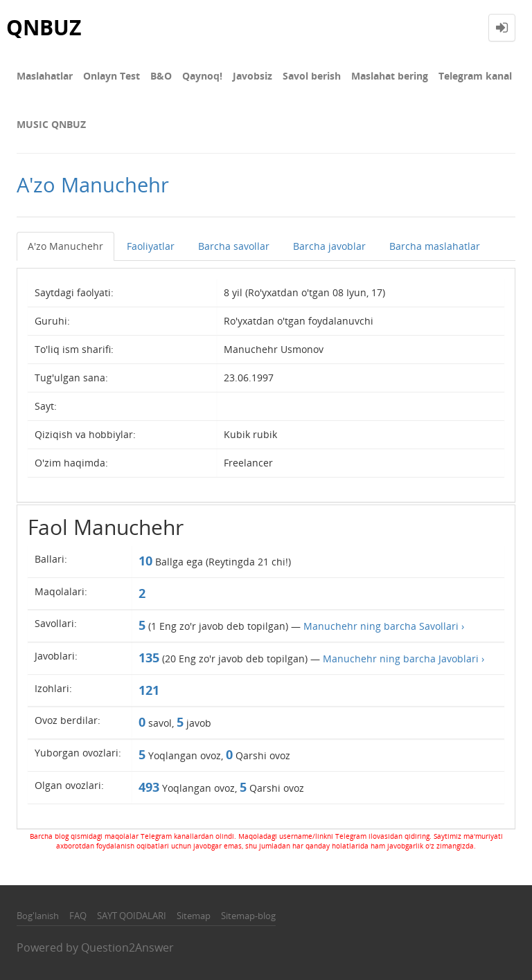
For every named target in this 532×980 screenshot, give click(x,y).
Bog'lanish (38, 916)
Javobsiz (252, 76)
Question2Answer (127, 947)
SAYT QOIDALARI (132, 916)
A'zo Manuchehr (65, 246)
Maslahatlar (45, 76)
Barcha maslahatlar (435, 246)
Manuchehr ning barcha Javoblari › (404, 659)
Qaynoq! (202, 76)
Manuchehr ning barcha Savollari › (384, 626)
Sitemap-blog (248, 916)
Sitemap (194, 916)
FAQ (78, 916)
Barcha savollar (234, 246)
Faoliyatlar (151, 246)
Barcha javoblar (329, 246)
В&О (161, 76)
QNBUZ (44, 27)
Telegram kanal (475, 76)
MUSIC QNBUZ (51, 124)
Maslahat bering (390, 76)
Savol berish (312, 76)
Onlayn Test (112, 76)
